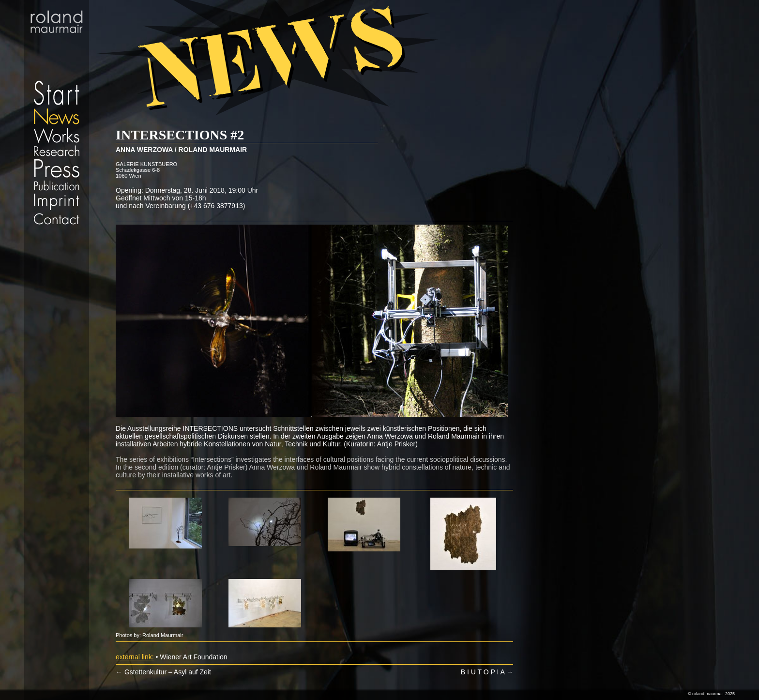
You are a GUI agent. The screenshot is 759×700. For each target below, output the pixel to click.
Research (57, 151)
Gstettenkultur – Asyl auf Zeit (163, 672)
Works (57, 135)
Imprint (57, 202)
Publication (57, 185)
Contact (57, 219)
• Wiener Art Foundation (191, 657)
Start (57, 53)
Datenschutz (57, 230)
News (57, 116)
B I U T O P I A (487, 672)
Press (57, 168)
